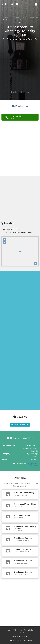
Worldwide (6, 17)
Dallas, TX (25, 17)
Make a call (17, 117)
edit (32, 465)
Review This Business (20, 425)
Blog (8, 630)
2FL (4, 4)
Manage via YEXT (32, 464)
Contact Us (20, 632)
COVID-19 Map (17, 630)
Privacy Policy (29, 630)
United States (15, 17)
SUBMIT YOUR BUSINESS (20, 636)
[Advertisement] (20, 66)
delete (36, 465)
